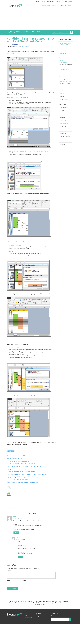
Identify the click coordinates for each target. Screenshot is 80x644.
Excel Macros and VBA (65, 130)
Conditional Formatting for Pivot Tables (17, 480)
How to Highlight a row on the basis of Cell (18, 461)
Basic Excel (44, 6)
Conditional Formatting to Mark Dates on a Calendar (21, 472)
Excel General (63, 127)
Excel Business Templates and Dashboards (65, 104)
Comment (9, 570)
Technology (70, 6)
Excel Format (39, 619)
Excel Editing (38, 617)
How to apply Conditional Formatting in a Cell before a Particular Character (27, 474)
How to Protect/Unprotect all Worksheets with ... (65, 44)
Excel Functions (55, 6)
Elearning (62, 96)
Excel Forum (59, 2)
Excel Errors (62, 117)
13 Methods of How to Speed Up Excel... (65, 61)
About (26, 615)
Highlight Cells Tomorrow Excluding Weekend (19, 469)
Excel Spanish (63, 133)
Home (37, 2)
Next (53, 508)
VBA (66, 6)
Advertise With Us (51, 2)
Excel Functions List (64, 124)
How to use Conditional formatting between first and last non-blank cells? (27, 49)
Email (25, 580)
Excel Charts (62, 6)
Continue (62, 47)
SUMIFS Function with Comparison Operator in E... (65, 71)
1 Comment (68, 84)
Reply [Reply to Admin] (20, 557)
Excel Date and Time (64, 114)
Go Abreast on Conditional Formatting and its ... (65, 53)
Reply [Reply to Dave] (16, 533)
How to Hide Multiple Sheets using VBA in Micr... (65, 80)
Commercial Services (68, 2)
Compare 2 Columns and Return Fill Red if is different (21, 464)
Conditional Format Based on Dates (16, 456)
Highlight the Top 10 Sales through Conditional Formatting (22, 477)
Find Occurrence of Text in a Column (17, 458)
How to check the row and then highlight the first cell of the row (24, 466)
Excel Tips (49, 6)
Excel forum (25, 46)
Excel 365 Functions (64, 100)
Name (9, 580)
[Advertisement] (40, 19)
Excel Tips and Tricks (64, 141)
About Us (43, 2)
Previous (10, 508)
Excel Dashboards (64, 108)
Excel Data (62, 111)
